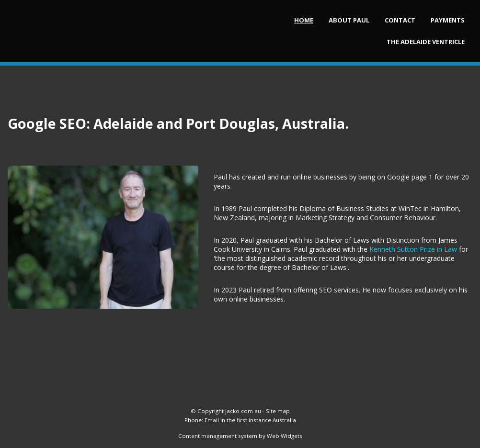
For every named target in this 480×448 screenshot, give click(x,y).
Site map (278, 411)
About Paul (349, 20)
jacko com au (243, 411)
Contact (400, 20)
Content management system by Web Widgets (240, 436)
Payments (448, 20)
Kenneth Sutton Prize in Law (413, 249)
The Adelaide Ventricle (426, 42)
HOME (304, 20)
